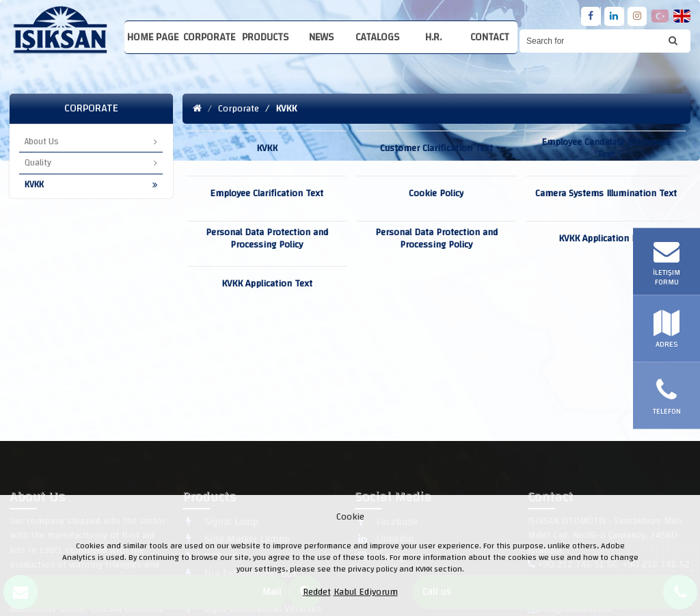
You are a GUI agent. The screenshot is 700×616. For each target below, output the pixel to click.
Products (265, 37)
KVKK (91, 185)
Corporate (209, 37)
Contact (490, 37)
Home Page (153, 37)
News (321, 37)
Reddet (317, 592)
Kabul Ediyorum (366, 592)
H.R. (433, 37)
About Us (91, 142)
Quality (91, 163)
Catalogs (377, 37)
